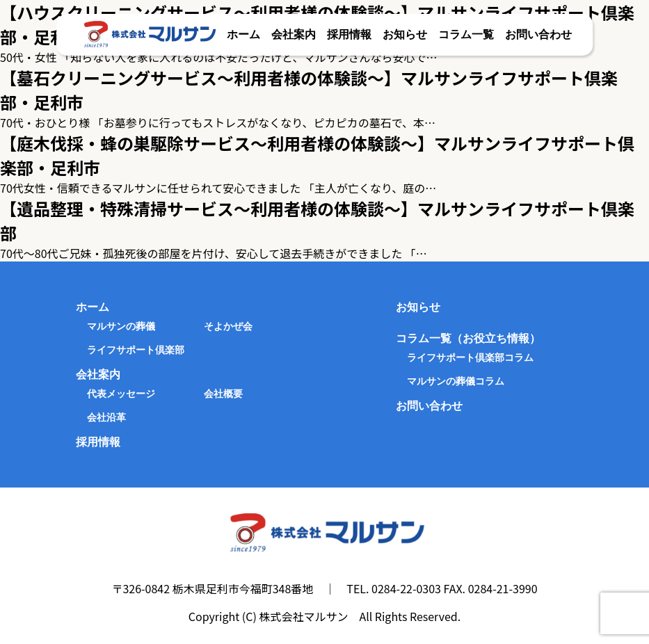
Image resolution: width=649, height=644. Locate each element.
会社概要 (223, 394)
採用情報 (349, 34)
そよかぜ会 (228, 326)
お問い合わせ (538, 34)
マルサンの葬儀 (121, 326)
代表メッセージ (121, 394)
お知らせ (405, 34)
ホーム (243, 34)
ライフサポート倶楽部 (136, 350)
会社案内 (294, 34)
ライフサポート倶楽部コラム (470, 357)
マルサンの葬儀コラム (456, 381)
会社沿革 (106, 417)
